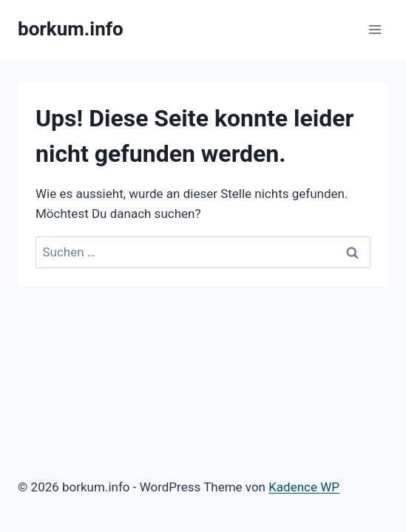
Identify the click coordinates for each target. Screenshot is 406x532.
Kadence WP (304, 487)
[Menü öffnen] (375, 29)
